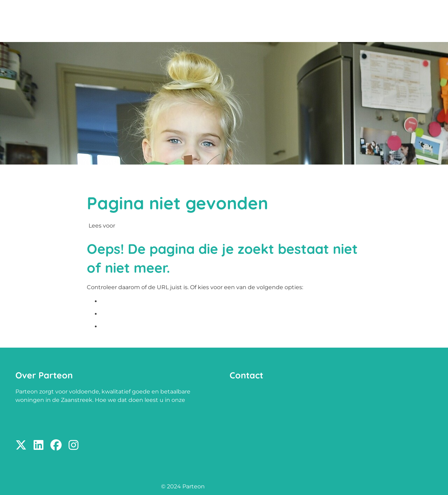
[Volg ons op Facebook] (56, 445)
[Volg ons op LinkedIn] (38, 445)
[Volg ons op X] (21, 445)
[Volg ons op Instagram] (73, 445)
